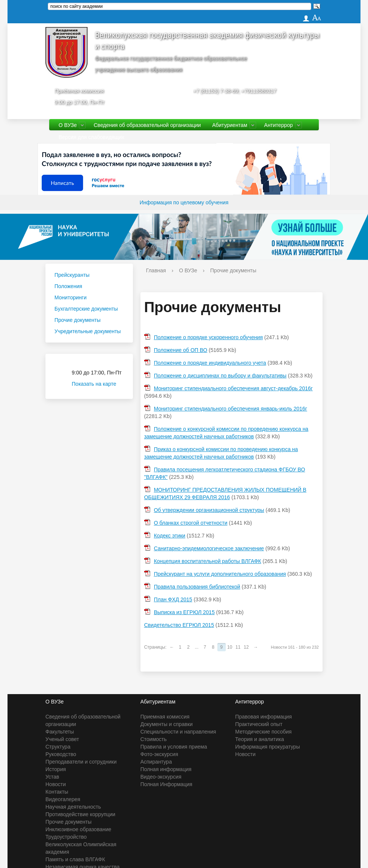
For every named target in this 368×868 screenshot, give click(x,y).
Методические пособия (263, 732)
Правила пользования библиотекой (197, 587)
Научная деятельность (73, 807)
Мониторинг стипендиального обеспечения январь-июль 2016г (231, 409)
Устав (52, 777)
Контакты (57, 792)
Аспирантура (156, 762)
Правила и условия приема (174, 747)
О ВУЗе (68, 125)
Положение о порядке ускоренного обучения (208, 337)
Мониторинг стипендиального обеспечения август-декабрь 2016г (233, 388)
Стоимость (154, 739)
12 (246, 647)
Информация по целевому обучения (184, 202)
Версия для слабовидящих (91, 137)
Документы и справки (167, 724)
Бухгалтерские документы (86, 309)
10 (230, 647)
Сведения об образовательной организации (147, 125)
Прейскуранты (72, 275)
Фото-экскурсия (159, 754)
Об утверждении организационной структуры (209, 510)
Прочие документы (78, 320)
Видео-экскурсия (161, 777)
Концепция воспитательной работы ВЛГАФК (208, 561)
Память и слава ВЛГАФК (75, 859)
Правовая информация (263, 717)
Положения (68, 286)
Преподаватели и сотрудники (81, 762)
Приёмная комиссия (79, 91)
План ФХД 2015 (173, 599)
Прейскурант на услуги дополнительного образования (220, 574)
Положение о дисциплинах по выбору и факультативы (220, 376)
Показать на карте (99, 384)
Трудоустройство (66, 837)
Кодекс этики (170, 536)
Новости (56, 784)
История (56, 769)
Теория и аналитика (259, 739)
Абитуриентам (230, 125)
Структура (58, 747)
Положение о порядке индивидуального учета (210, 363)
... (197, 647)
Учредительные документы (88, 331)
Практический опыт (259, 724)
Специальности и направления (178, 732)
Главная (156, 270)
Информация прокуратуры (267, 747)
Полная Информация (166, 784)
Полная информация (166, 769)
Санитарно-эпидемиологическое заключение (209, 548)
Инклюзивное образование (78, 829)
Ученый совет (62, 739)
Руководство (61, 754)
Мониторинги (70, 297)
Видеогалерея (63, 799)
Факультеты (60, 732)
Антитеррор (278, 125)
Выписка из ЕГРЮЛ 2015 (184, 612)
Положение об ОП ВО (181, 350)
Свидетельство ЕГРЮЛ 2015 (179, 625)
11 (238, 647)
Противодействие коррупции (80, 814)
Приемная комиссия (165, 717)
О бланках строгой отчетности (191, 523)
